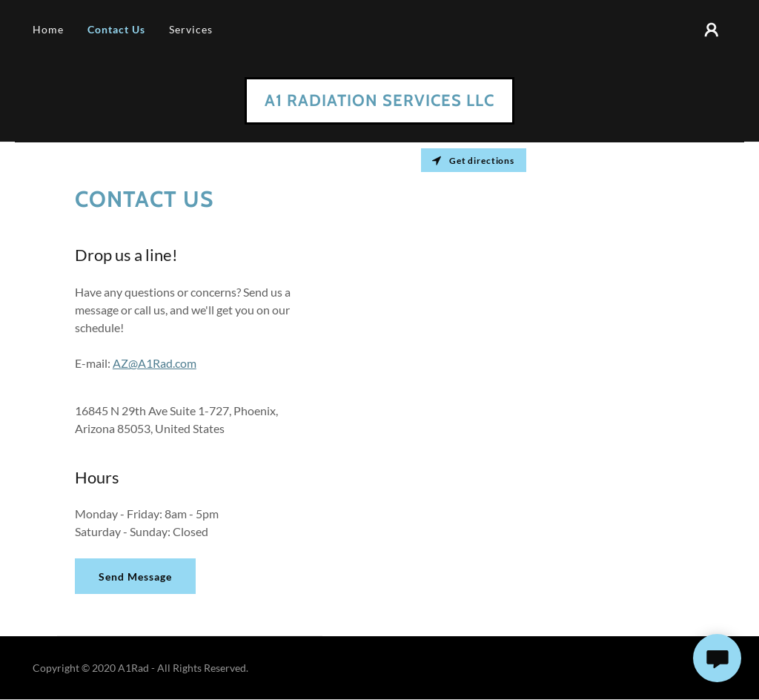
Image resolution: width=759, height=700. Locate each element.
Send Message (135, 577)
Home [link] (48, 29)
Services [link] (191, 29)
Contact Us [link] (116, 29)
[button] (712, 30)
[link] (379, 101)
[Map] (569, 389)
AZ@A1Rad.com (155, 363)
